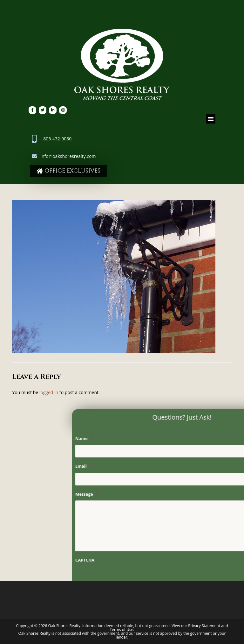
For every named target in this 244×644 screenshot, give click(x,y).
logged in (49, 392)
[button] (211, 119)
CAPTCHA (132, 560)
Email (130, 466)
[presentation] (171, 579)
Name (131, 439)
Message (134, 494)
